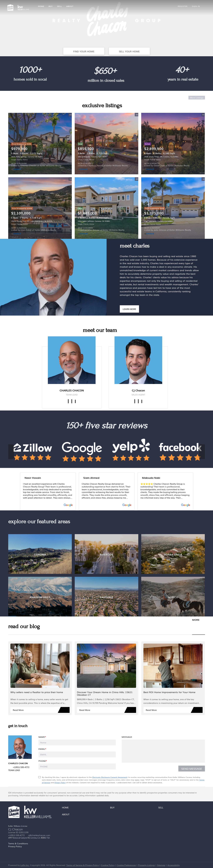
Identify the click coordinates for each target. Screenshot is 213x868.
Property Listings (147, 865)
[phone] (77, 766)
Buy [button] (51, 6)
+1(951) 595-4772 (16, 835)
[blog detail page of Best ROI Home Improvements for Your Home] (173, 678)
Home (41, 6)
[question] (163, 751)
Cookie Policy (108, 865)
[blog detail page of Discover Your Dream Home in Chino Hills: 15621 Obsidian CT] (106, 678)
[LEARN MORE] (129, 309)
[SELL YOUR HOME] (129, 51)
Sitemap (161, 865)
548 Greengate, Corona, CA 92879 (92, 157)
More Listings (197, 98)
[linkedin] (72, 401)
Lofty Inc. (25, 865)
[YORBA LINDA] (173, 554)
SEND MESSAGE (192, 769)
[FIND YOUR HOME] (84, 51)
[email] (77, 754)
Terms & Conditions (18, 843)
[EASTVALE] (106, 597)
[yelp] (75, 401)
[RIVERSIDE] (106, 554)
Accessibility (174, 865)
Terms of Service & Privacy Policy (83, 865)
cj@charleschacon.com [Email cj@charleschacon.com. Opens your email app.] (39, 835)
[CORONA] (40, 554)
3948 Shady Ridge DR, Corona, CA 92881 (161, 157)
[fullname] (77, 742)
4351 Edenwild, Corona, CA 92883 (158, 221)
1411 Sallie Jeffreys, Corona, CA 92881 (94, 221)
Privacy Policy (60, 782)
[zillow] (142, 401)
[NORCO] (173, 597)
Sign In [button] (196, 6)
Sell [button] (59, 6)
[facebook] (68, 401)
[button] (66, 808)
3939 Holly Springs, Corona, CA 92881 (27, 157)
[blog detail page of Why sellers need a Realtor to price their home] (40, 678)
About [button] (70, 6)
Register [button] (183, 6)
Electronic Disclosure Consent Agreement (110, 777)
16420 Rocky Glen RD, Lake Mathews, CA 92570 (32, 221)
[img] (72, 360)
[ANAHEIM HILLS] (40, 597)
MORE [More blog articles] (196, 620)
